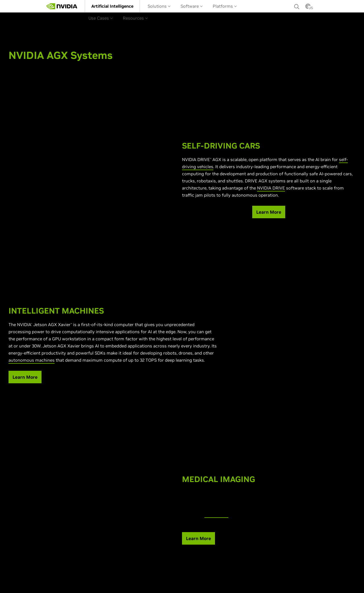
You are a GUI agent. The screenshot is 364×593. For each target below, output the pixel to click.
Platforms (225, 6)
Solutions (159, 6)
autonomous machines (32, 360)
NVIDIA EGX (216, 514)
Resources (135, 18)
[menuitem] (112, 6)
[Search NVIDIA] (297, 5)
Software (192, 6)
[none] (297, 6)
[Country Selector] (308, 8)
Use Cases (101, 18)
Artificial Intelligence (112, 6)
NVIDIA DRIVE (271, 188)
